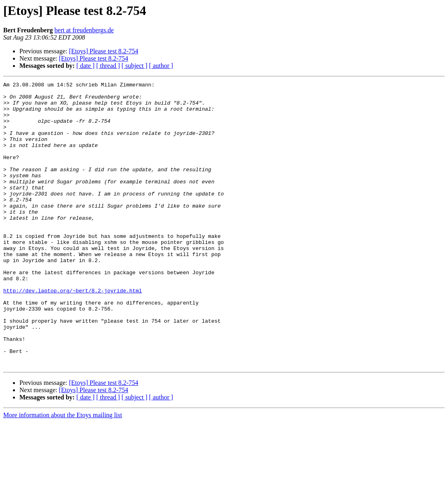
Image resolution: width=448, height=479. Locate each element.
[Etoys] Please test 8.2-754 (104, 51)
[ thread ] (108, 66)
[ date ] (85, 66)
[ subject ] (135, 66)
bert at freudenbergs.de (84, 30)
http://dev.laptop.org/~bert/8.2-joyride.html (73, 333)
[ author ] (161, 66)
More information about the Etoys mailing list (63, 472)
